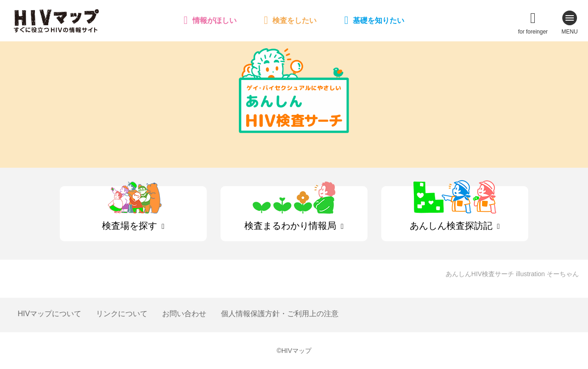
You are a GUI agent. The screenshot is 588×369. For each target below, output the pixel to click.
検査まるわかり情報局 (290, 226)
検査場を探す (130, 226)
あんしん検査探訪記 (451, 226)
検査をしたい (294, 20)
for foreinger (533, 32)
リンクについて (122, 314)
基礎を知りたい (379, 20)
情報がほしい (215, 20)
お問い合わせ (184, 314)
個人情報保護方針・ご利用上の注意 (280, 314)
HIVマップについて (49, 314)
